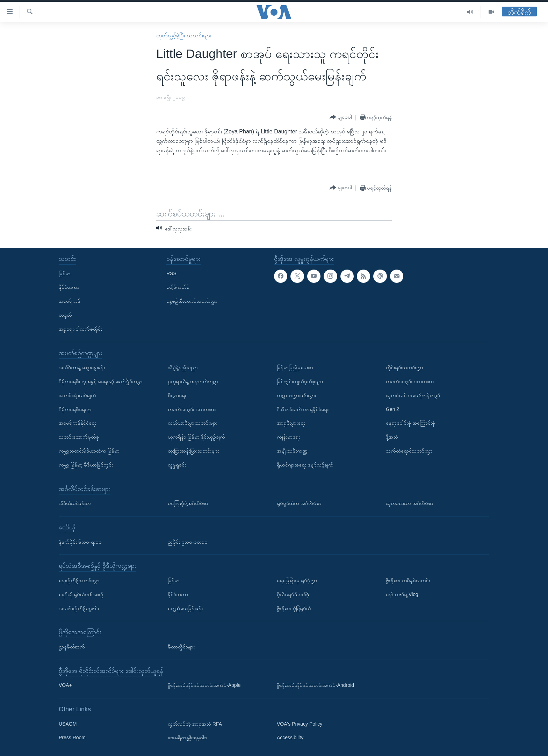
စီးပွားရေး (177, 395)
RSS (171, 273)
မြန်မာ (65, 273)
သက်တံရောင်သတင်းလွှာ (409, 451)
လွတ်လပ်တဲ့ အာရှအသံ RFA (195, 724)
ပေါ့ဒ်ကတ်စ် (178, 287)
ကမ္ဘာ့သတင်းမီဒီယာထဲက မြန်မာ (89, 451)
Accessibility (290, 737)
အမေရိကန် (70, 301)
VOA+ (65, 685)
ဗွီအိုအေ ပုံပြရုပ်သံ (294, 608)
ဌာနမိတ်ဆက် (72, 647)
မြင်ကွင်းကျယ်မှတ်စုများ (300, 381)
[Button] (341, 117)
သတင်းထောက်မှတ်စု (79, 437)
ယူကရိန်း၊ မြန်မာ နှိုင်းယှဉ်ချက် (196, 437)
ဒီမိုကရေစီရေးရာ (75, 409)
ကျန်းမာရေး (288, 437)
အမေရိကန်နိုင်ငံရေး (77, 423)
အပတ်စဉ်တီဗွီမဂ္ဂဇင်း (79, 608)
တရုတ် (65, 315)
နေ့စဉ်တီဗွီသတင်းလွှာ (79, 580)
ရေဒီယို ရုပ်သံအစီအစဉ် (81, 594)
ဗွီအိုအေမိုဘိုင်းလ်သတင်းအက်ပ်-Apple (204, 685)
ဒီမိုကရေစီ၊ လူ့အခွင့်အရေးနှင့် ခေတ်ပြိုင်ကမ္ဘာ (101, 381)
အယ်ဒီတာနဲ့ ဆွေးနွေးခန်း (82, 367)
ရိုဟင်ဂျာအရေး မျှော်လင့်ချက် (305, 465)
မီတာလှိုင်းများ (181, 647)
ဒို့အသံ (392, 437)
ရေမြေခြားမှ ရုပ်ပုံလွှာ (297, 580)
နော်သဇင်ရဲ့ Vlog (402, 594)
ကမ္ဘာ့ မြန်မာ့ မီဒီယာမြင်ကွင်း (86, 465)
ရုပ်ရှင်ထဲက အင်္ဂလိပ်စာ (299, 503)
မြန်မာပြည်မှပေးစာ (295, 367)
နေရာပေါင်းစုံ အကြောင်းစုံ (410, 423)
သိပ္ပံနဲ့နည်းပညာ (183, 367)
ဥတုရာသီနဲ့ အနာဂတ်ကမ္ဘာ (193, 381)
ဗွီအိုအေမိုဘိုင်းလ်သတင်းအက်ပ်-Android (315, 685)
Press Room (72, 737)
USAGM (68, 724)
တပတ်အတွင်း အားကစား (192, 409)
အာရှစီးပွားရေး (291, 423)
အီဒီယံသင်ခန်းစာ (75, 503)
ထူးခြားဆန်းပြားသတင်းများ (193, 451)
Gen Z (393, 409)
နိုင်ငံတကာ (69, 287)
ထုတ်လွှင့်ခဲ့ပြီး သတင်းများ (184, 35)
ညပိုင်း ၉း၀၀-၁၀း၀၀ (188, 542)
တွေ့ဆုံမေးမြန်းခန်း (185, 608)
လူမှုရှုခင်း (177, 465)
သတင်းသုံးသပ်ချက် (77, 395)
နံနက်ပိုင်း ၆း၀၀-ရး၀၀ (80, 542)
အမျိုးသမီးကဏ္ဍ (292, 451)
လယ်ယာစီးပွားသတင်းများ (193, 423)
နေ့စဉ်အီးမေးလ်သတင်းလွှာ (192, 301)
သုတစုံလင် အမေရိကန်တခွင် (413, 395)
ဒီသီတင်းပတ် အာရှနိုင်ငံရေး (303, 409)
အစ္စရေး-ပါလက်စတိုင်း (80, 329)
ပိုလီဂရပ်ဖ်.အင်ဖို (293, 594)
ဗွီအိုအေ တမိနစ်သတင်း (408, 580)
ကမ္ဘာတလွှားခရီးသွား (297, 395)
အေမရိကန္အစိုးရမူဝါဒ (187, 737)
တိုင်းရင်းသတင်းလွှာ (405, 367)
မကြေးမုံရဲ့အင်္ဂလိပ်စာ (188, 503)
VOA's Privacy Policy (300, 724)
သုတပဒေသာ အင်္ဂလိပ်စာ (410, 503)
